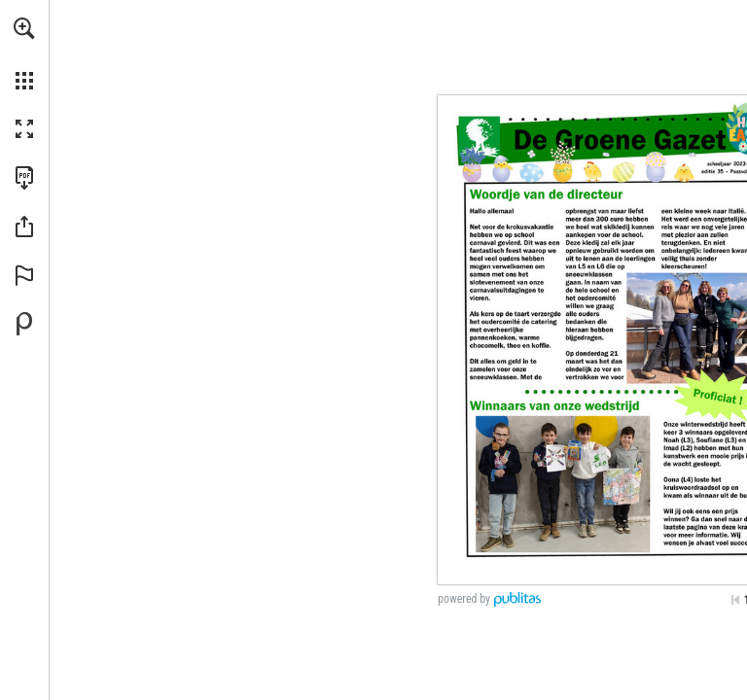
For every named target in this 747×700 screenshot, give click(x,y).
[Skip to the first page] (735, 600)
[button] (24, 28)
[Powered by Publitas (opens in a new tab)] (24, 324)
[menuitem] (24, 53)
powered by (464, 599)
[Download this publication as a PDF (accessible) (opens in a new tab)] (24, 178)
